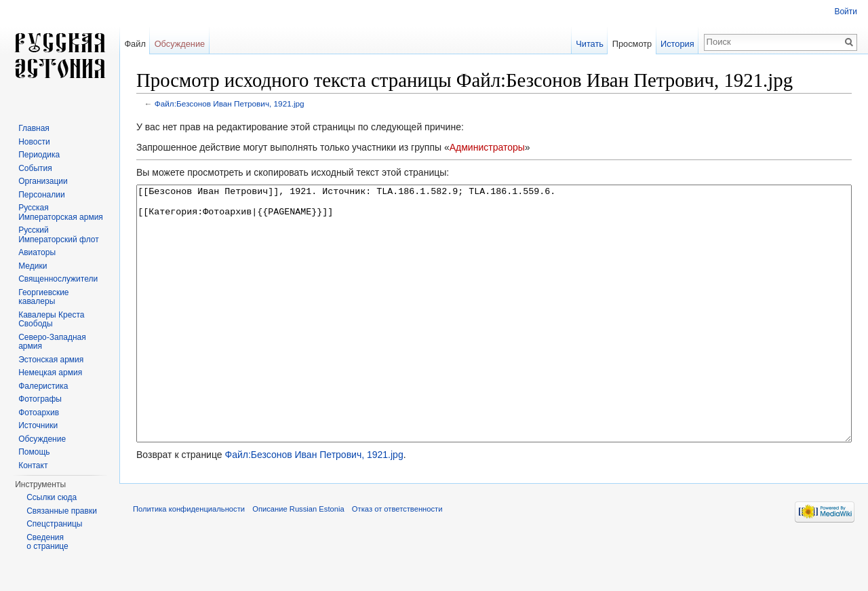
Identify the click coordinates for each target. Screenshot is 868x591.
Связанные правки (62, 511)
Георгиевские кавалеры (43, 297)
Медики (33, 266)
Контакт (33, 465)
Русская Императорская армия (61, 212)
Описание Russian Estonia (298, 560)
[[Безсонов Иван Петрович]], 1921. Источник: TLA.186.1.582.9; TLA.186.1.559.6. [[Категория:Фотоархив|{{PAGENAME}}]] (494, 339)
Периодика (39, 155)
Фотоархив (39, 413)
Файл (135, 44)
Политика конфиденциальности (189, 560)
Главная (34, 128)
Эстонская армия (51, 360)
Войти (846, 12)
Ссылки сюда (52, 497)
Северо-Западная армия (52, 342)
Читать (590, 44)
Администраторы (487, 147)
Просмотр (632, 44)
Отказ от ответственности (397, 560)
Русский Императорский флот (58, 235)
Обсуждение (180, 44)
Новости (34, 142)
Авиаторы (37, 252)
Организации (43, 181)
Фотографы (40, 399)
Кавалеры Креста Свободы (51, 320)
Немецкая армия (50, 373)
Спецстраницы (54, 524)
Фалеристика (43, 386)
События (35, 168)
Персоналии (42, 195)
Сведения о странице (47, 542)
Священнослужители (58, 279)
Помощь (34, 452)
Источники (38, 425)
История (677, 44)
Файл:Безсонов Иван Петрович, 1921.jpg (230, 103)
